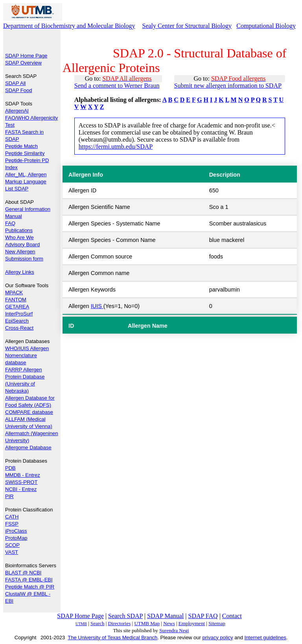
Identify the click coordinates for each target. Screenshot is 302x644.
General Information (28, 209)
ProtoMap (16, 538)
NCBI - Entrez (21, 489)
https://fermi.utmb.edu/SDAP (116, 147)
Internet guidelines (265, 638)
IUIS (97, 306)
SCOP (12, 545)
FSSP (12, 524)
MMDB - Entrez (23, 475)
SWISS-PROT (21, 482)
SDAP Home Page (26, 56)
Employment (192, 623)
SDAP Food (18, 90)
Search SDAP (125, 616)
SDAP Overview (23, 63)
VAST (12, 552)
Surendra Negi (174, 630)
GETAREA (17, 307)
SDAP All (16, 83)
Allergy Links (20, 272)
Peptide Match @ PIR (30, 587)
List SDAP (17, 189)
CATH (12, 517)
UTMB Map (147, 623)
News (169, 623)
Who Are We (19, 237)
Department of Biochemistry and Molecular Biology (69, 26)
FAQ (10, 223)
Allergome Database (28, 447)
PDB (10, 468)
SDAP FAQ (203, 616)
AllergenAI (17, 111)
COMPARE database (29, 412)
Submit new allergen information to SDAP (228, 86)
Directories (120, 623)
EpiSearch (17, 321)
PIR (9, 496)
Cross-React (19, 328)
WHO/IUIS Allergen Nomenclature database (27, 355)
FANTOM (16, 300)
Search (97, 623)
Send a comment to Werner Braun (117, 86)
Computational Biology (266, 26)
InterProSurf (19, 314)
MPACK (14, 292)
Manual (14, 216)
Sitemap (217, 623)
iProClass (16, 531)
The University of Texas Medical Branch (112, 638)
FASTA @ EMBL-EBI (29, 580)
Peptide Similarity (25, 153)
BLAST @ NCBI (23, 573)
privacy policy (218, 638)
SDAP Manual (165, 616)
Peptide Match (21, 146)
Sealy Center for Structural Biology (187, 26)
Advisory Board (22, 244)
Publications (19, 230)
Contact (232, 616)
